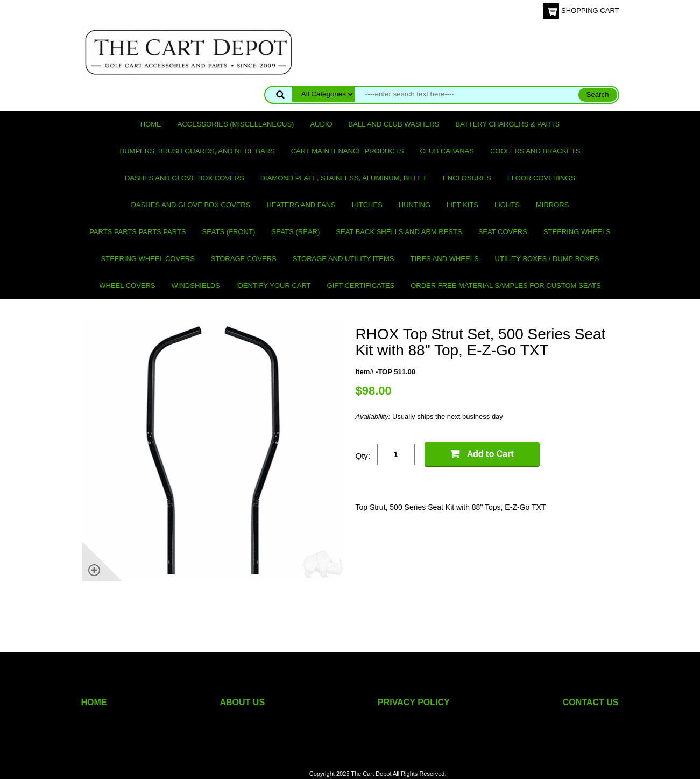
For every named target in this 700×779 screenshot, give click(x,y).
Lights (507, 205)
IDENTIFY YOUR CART (274, 286)
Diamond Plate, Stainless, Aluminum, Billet (344, 178)
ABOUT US (243, 702)
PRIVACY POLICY (414, 702)
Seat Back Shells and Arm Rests (399, 232)
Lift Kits (462, 205)
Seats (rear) (295, 232)
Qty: (363, 456)
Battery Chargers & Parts (507, 124)
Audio (321, 124)
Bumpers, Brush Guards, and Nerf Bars (197, 151)
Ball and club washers (394, 124)
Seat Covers (503, 232)
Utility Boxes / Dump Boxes (547, 259)
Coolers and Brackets (535, 151)
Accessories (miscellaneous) (236, 124)
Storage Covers (244, 259)
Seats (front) (229, 232)
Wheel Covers (127, 286)
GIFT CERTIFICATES (361, 286)
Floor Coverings (541, 178)
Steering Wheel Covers (148, 259)
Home (151, 124)
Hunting (415, 205)
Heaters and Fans (301, 205)
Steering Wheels (577, 232)
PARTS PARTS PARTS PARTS (137, 232)
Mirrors (552, 205)
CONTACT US (591, 702)
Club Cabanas (447, 151)
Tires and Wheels (444, 259)
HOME (94, 702)
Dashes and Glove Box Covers (185, 178)
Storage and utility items (344, 259)
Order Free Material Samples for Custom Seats (505, 286)
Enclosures (467, 178)
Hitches (367, 205)
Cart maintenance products (348, 151)
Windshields (196, 286)
